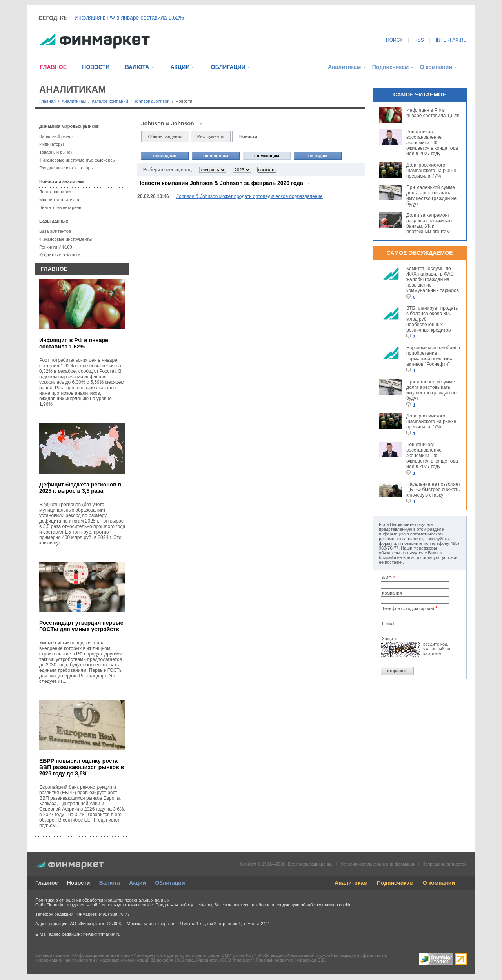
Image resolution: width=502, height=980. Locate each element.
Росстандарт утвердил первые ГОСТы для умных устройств (81, 626)
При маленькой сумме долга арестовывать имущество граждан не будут (431, 196)
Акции (137, 883)
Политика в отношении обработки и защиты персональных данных (102, 900)
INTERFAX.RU (451, 40)
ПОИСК (394, 40)
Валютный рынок (56, 136)
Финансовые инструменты (65, 239)
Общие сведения (165, 136)
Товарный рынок (56, 152)
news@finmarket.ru (102, 934)
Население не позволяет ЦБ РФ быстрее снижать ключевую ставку (433, 490)
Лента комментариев (60, 207)
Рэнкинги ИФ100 (56, 247)
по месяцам (267, 156)
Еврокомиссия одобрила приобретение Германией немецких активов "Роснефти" (433, 356)
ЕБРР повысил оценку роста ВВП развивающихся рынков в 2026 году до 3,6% (82, 767)
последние (165, 156)
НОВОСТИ (96, 67)
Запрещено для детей (445, 864)
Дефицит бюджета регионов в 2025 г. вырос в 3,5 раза (80, 488)
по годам (318, 156)
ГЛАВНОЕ (53, 67)
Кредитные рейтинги (60, 255)
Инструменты (211, 136)
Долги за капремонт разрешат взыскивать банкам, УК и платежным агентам (430, 223)
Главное (46, 883)
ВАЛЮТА (137, 67)
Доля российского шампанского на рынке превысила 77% (431, 171)
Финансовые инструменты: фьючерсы (77, 160)
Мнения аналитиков (59, 200)
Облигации (170, 883)
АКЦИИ (180, 67)
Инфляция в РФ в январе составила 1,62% (129, 18)
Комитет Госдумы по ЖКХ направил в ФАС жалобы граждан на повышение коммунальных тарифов (433, 279)
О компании (436, 67)
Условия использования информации (378, 864)
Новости (248, 136)
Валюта (110, 883)
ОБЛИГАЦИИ (228, 67)
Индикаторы (52, 144)
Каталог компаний (110, 101)
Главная (47, 101)
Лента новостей (55, 192)
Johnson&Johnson (152, 101)
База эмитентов (55, 231)
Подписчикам (391, 67)
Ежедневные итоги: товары (66, 168)
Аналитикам (344, 67)
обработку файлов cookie (326, 905)
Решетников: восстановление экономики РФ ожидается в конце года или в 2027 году (432, 143)
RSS (419, 40)
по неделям (216, 156)
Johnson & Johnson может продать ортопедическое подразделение (250, 196)
